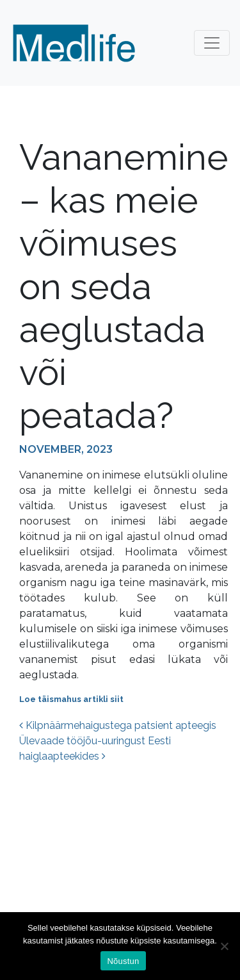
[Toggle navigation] (212, 43)
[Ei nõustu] (224, 946)
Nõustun (123, 961)
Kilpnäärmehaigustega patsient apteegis (118, 725)
